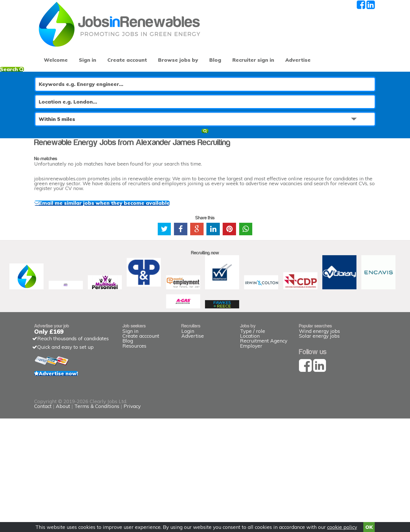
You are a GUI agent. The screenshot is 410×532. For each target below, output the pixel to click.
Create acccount (141, 408)
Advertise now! (74, 456)
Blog (199, 40)
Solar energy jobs (319, 408)
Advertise (308, 40)
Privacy (250, 498)
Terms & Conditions (214, 498)
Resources (134, 425)
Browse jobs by (166, 40)
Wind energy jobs (319, 399)
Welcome (54, 40)
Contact (161, 498)
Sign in (83, 40)
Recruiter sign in (348, 40)
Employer (251, 425)
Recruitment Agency (264, 417)
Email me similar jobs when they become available (121, 201)
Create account (120, 40)
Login (188, 399)
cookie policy (342, 525)
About (181, 498)
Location (250, 408)
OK (369, 525)
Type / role (253, 399)
